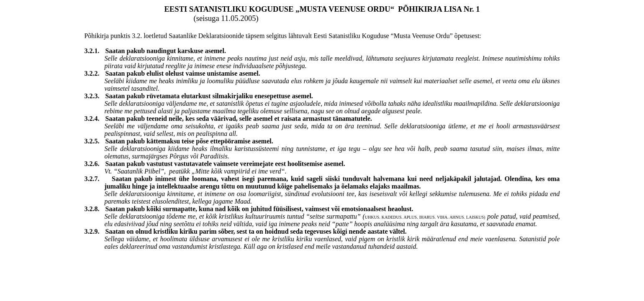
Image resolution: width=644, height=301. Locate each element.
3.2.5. (95, 141)
